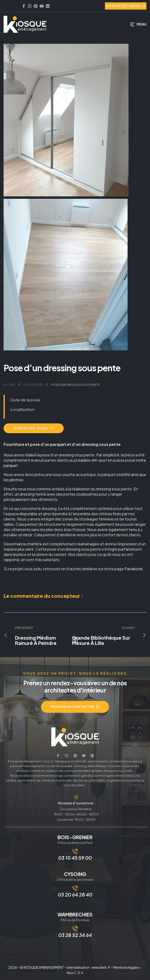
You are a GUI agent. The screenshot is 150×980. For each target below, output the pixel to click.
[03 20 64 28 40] (75, 888)
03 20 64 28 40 (75, 894)
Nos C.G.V (75, 973)
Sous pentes (33, 385)
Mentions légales (126, 967)
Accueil (10, 385)
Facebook (134, 569)
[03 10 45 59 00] (75, 851)
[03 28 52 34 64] (75, 929)
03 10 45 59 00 (75, 858)
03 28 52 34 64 (75, 935)
